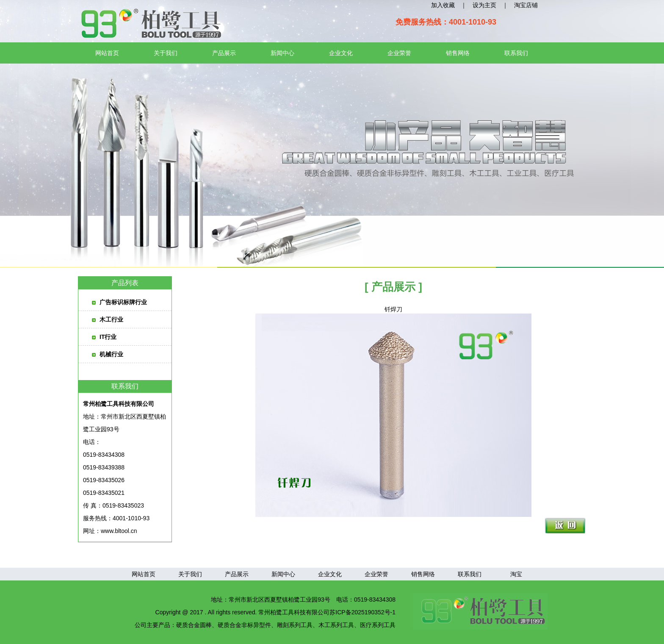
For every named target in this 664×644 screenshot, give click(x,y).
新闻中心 (282, 53)
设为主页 (484, 5)
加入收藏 (443, 5)
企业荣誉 (399, 53)
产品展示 (224, 53)
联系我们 (516, 53)
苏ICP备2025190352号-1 (362, 612)
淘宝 (516, 574)
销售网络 (458, 53)
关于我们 (166, 53)
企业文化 (341, 53)
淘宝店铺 (526, 5)
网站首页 (107, 53)
